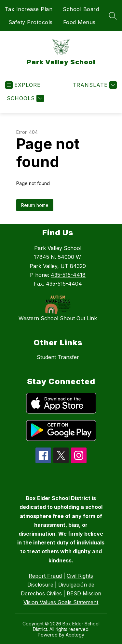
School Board (81, 9)
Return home (35, 205)
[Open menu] (23, 85)
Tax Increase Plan (29, 9)
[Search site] (113, 16)
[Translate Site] (94, 85)
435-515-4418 (68, 275)
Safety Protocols (31, 22)
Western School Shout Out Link (58, 318)
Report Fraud (45, 576)
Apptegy (75, 635)
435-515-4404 (64, 284)
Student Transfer (58, 357)
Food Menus (79, 22)
